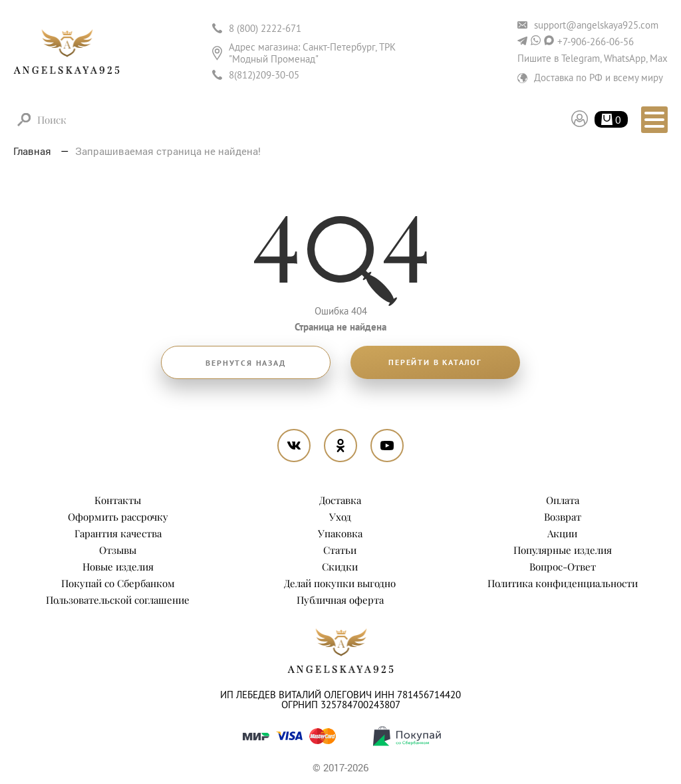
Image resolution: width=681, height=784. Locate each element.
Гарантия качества (118, 533)
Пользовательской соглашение (118, 600)
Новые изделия (118, 567)
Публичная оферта (340, 600)
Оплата (563, 500)
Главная (34, 151)
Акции (562, 533)
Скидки (340, 567)
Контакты (118, 500)
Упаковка (340, 533)
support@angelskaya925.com (596, 25)
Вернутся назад (245, 363)
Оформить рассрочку (118, 517)
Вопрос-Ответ (563, 567)
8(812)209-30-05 (264, 75)
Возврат (563, 517)
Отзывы (118, 550)
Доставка (340, 500)
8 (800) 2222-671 (265, 28)
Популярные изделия (563, 550)
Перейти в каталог (435, 362)
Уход (340, 517)
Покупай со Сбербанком (118, 583)
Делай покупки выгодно (340, 583)
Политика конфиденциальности (563, 583)
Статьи (340, 550)
